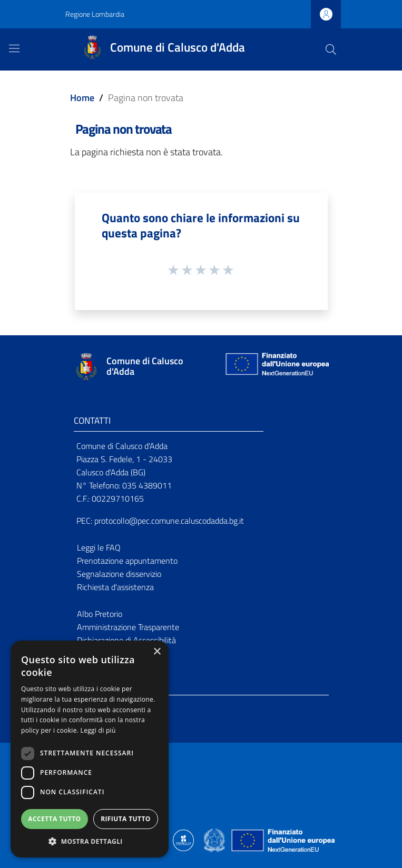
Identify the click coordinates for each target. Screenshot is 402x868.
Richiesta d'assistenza (115, 587)
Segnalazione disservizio (119, 574)
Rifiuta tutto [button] (126, 819)
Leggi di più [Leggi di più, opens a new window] (98, 730)
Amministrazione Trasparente (128, 627)
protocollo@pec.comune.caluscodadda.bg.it (169, 521)
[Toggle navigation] (14, 48)
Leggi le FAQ (99, 547)
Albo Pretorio (100, 614)
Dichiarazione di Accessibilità (126, 640)
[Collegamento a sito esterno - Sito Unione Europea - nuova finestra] (276, 367)
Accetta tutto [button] (54, 819)
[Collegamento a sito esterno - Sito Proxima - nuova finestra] (183, 840)
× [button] (157, 652)
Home (82, 98)
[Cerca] (331, 49)
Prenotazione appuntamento (127, 561)
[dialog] (90, 749)
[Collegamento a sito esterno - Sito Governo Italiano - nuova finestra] (215, 840)
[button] (90, 841)
